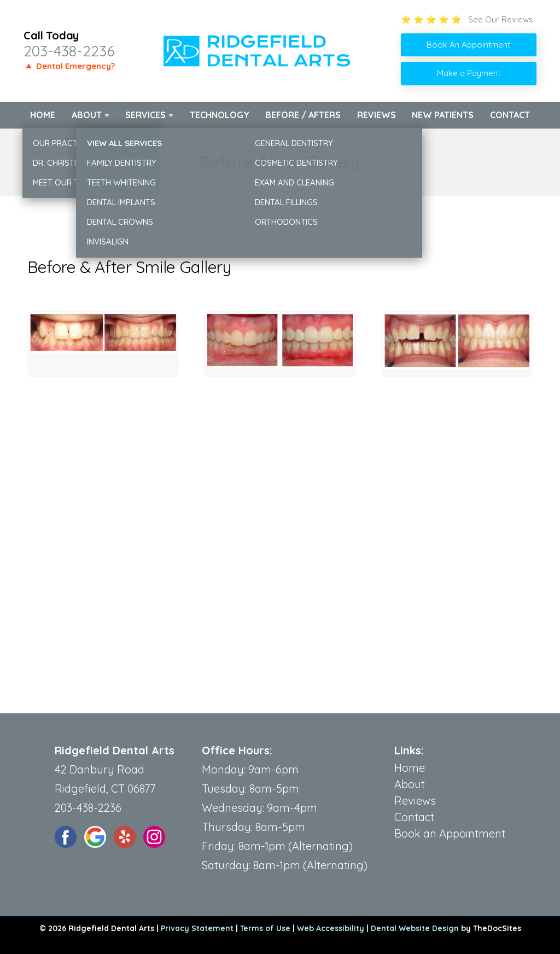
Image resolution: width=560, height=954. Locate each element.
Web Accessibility (331, 928)
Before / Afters (303, 115)
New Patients (443, 115)
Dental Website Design (415, 928)
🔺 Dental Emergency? (69, 66)
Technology (220, 115)
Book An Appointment (468, 45)
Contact (510, 115)
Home (43, 115)
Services (145, 115)
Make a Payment (469, 73)
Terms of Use (265, 928)
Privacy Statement (197, 928)
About (87, 115)
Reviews (377, 115)
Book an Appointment (450, 833)
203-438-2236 (69, 51)
